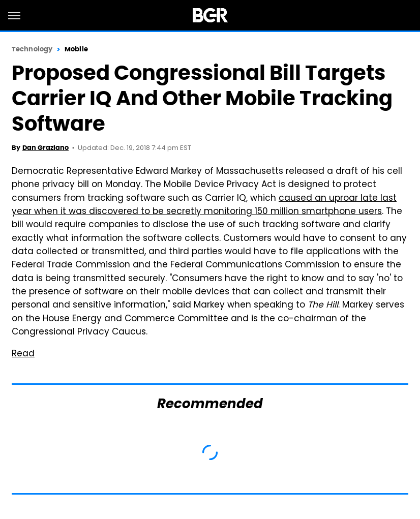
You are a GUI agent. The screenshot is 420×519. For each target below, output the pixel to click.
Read (23, 354)
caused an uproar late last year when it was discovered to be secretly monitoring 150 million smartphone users (204, 205)
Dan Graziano (46, 148)
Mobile (76, 49)
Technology (32, 49)
